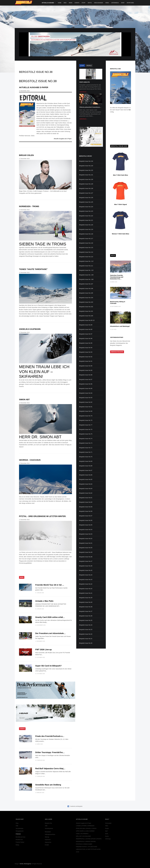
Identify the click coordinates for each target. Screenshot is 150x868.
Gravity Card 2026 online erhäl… (50, 617)
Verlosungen (98, 3)
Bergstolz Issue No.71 (86, 452)
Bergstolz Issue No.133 (86, 166)
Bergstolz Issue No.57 (86, 516)
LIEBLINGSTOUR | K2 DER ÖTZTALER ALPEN (88, 849)
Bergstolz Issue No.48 (86, 557)
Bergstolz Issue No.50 (86, 548)
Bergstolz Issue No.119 (86, 229)
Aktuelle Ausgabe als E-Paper (63, 139)
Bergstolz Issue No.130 (86, 179)
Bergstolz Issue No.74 (86, 439)
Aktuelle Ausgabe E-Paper (34, 87)
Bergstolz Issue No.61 (86, 498)
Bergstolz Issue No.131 (86, 175)
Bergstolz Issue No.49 (86, 552)
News (71, 3)
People (107, 828)
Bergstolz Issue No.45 (86, 570)
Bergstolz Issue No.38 (86, 607)
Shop (123, 3)
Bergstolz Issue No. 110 (86, 270)
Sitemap (47, 837)
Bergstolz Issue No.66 (86, 475)
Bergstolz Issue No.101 (86, 311)
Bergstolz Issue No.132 (86, 170)
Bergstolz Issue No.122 (86, 216)
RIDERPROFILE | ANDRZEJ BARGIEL (86, 842)
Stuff (84, 3)
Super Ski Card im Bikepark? (48, 666)
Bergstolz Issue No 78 (86, 420)
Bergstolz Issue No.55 (86, 525)
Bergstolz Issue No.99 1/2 (87, 320)
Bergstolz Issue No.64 (86, 484)
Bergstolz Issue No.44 (86, 575)
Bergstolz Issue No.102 (86, 307)
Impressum (48, 840)
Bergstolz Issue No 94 (86, 348)
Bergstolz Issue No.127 (86, 193)
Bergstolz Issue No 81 (86, 407)
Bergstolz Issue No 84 (86, 393)
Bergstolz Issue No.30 (86, 643)
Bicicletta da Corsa (20, 837)
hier (130, 110)
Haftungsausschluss (50, 834)
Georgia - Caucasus (30, 460)
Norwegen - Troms (29, 206)
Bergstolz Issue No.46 (86, 566)
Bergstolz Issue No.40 (86, 602)
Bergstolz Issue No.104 (86, 298)
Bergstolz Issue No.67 (86, 470)
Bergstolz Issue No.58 (86, 511)
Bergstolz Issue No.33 (86, 629)
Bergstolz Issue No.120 (86, 225)
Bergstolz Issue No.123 (86, 211)
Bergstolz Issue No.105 (86, 293)
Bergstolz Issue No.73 (86, 443)
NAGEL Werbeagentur (25, 864)
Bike (65, 3)
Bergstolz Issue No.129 (86, 184)
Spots (90, 3)
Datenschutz (48, 842)
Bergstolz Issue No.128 (86, 188)
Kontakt (47, 845)
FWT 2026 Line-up (43, 650)
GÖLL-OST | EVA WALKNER (83, 836)
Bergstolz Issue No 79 (86, 416)
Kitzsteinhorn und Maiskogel (120, 326)
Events (77, 3)
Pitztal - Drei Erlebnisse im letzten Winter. (43, 516)
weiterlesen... (83, 92)
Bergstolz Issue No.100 (86, 316)
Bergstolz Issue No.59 (86, 507)
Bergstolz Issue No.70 (86, 457)
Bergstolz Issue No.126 (86, 198)
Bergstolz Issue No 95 (86, 343)
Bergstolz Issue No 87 (86, 379)
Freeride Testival (20, 842)
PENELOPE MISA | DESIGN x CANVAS (86, 828)
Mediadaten (48, 832)
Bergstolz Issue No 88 (86, 375)
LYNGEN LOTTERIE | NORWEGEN (85, 826)
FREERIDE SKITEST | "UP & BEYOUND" (87, 847)
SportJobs (130, 3)
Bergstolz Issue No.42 (86, 584)
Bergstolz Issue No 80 (86, 411)
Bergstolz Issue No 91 (86, 361)
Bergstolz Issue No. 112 (86, 261)
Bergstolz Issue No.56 (86, 520)
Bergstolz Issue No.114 (86, 252)
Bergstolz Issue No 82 (86, 402)
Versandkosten (19, 828)
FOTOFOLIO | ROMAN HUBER (84, 844)
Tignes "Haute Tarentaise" (33, 269)
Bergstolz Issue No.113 (86, 257)
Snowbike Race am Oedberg (48, 785)
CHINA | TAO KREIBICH (82, 834)
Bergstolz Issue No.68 (86, 466)
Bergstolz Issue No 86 (86, 384)
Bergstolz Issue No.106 (86, 289)
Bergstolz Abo (48, 823)
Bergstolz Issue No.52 (86, 539)
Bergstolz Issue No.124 (86, 207)
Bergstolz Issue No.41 (86, 593)
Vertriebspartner (49, 828)
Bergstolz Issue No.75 (86, 434)
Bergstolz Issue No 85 (86, 388)
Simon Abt (24, 400)
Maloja (17, 845)
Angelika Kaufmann (30, 329)
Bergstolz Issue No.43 (86, 579)
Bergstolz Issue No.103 (86, 302)
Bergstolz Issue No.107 (86, 284)
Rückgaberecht (20, 831)
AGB (17, 826)
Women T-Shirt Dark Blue (121, 234)
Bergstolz (24, 3)
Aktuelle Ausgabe (48, 3)
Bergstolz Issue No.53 (86, 534)
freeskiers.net (19, 840)
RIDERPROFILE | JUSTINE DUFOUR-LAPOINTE (89, 839)
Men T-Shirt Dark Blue (121, 175)
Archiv (78, 852)
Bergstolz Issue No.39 (86, 598)
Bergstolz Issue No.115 (86, 248)
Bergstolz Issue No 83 (86, 398)
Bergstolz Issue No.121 (86, 220)
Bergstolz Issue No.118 (86, 234)
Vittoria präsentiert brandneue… (90, 107)
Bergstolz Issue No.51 (86, 543)
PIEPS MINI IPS (84, 82)
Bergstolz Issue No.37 (86, 611)
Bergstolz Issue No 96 (86, 338)
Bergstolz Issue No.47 (86, 561)
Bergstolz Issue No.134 (86, 161)
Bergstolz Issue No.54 (86, 530)
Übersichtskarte (117, 352)
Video (107, 3)
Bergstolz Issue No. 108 (86, 279)
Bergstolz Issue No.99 (86, 325)
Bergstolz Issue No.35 (86, 620)
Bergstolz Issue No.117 (86, 239)
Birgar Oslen (26, 155)
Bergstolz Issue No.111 (86, 266)
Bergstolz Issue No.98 (86, 329)
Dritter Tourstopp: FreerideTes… (50, 752)
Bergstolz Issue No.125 (86, 202)
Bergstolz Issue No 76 (86, 429)
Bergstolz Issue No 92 (86, 357)
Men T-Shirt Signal (120, 204)
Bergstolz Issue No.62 (86, 493)
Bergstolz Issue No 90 (86, 366)
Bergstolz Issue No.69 (86, 461)
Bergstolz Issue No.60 (86, 502)
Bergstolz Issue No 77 (86, 425)
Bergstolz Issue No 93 (86, 352)
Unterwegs (115, 3)
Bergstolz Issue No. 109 (86, 275)
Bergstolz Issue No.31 (86, 639)
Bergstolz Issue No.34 (86, 625)
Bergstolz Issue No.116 (86, 243)
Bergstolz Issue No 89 (86, 370)
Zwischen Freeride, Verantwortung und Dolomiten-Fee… (117, 277)
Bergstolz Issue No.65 (86, 479)
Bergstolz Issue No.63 (86, 489)
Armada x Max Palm (44, 601)
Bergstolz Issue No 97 (86, 334)
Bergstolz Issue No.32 (86, 634)
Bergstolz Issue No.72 (86, 448)
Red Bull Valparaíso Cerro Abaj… (50, 769)
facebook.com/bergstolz (76, 806)
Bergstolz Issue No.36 (86, 616)
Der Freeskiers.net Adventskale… (50, 633)
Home (60, 3)
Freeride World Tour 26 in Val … (50, 585)
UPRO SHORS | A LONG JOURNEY (85, 831)
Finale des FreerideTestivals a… (50, 736)
